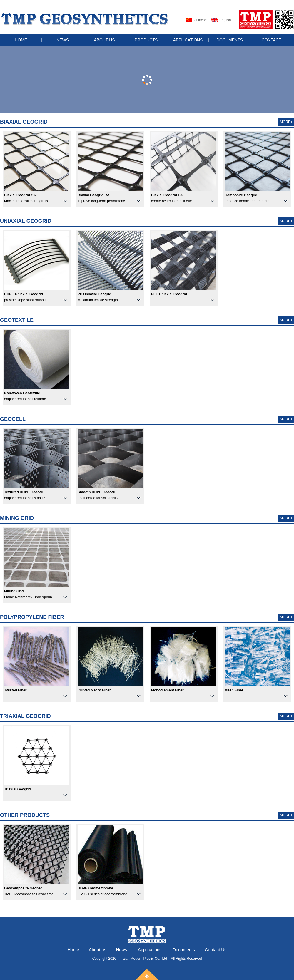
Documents (184, 950)
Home (73, 950)
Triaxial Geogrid (25, 716)
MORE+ (286, 122)
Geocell (13, 419)
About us (98, 950)
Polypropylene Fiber (32, 617)
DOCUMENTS (230, 40)
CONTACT (272, 40)
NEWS (63, 40)
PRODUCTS (146, 40)
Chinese (200, 20)
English (225, 20)
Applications (150, 950)
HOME (21, 40)
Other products (25, 815)
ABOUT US (104, 40)
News (122, 950)
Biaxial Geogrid (24, 122)
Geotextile (17, 320)
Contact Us (216, 950)
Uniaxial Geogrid (26, 221)
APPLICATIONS (188, 40)
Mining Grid (17, 518)
